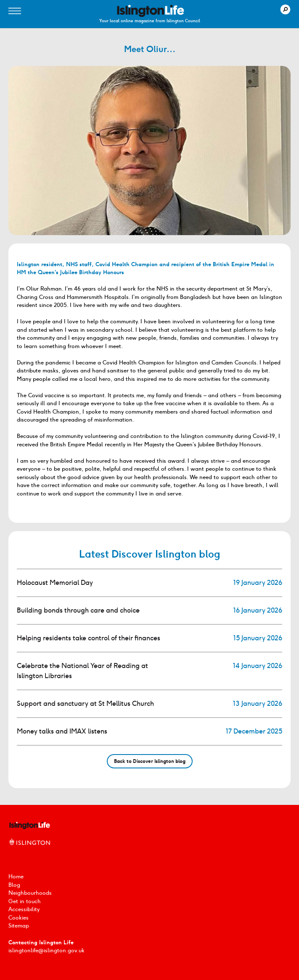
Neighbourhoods (30, 893)
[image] (151, 11)
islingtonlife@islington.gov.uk (46, 950)
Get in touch (25, 901)
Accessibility (24, 909)
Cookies (19, 918)
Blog (14, 885)
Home (16, 876)
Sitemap (19, 926)
